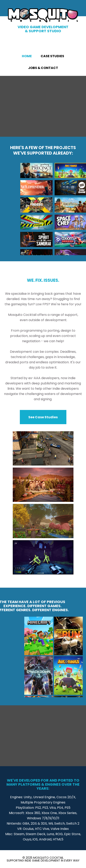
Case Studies (52, 56)
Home (27, 56)
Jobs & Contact (43, 68)
